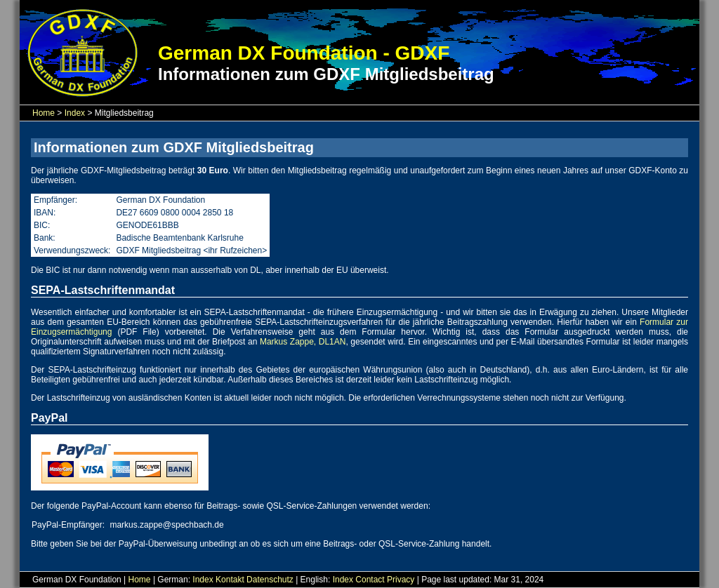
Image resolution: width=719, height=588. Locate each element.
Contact (370, 580)
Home (44, 113)
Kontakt (230, 580)
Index (75, 113)
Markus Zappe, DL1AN (303, 342)
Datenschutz (270, 580)
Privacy (401, 580)
